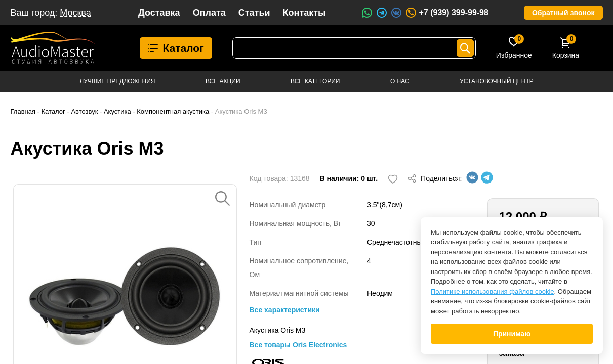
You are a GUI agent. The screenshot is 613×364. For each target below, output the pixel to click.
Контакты (304, 13)
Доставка (159, 13)
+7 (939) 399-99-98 (446, 13)
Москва (75, 13)
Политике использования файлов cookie (493, 291)
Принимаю (512, 334)
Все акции (223, 81)
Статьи (254, 13)
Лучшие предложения (117, 81)
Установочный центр (497, 81)
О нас (400, 81)
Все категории (315, 81)
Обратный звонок (563, 13)
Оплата (209, 13)
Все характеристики (285, 310)
